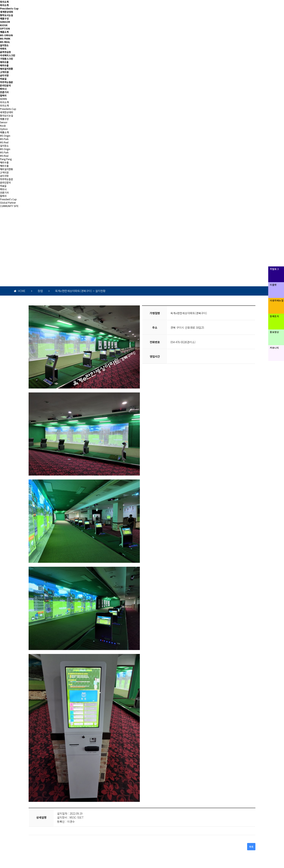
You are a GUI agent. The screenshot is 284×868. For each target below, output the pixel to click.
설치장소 (4, 45)
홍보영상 (274, 332)
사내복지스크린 (8, 55)
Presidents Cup (9, 8)
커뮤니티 (274, 348)
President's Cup (8, 199)
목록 (251, 847)
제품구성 (4, 18)
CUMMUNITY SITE (9, 206)
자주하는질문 (7, 82)
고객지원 (4, 72)
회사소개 (4, 2)
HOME (20, 291)
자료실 (3, 79)
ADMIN (3, 99)
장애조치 (274, 316)
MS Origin (5, 136)
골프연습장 (5, 52)
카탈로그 (274, 269)
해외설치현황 (7, 69)
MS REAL (5, 42)
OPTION (5, 28)
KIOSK (4, 25)
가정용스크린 (7, 59)
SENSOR (5, 22)
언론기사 (4, 92)
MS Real (4, 142)
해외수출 (4, 62)
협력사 (3, 95)
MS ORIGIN (6, 35)
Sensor (4, 122)
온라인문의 (5, 85)
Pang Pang (6, 159)
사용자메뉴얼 (277, 300)
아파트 (3, 49)
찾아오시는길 (7, 15)
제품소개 (4, 32)
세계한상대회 (7, 12)
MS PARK (5, 38)
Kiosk (3, 126)
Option (4, 129)
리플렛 (273, 285)
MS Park (4, 139)
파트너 (3, 89)
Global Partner (8, 203)
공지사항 (4, 75)
